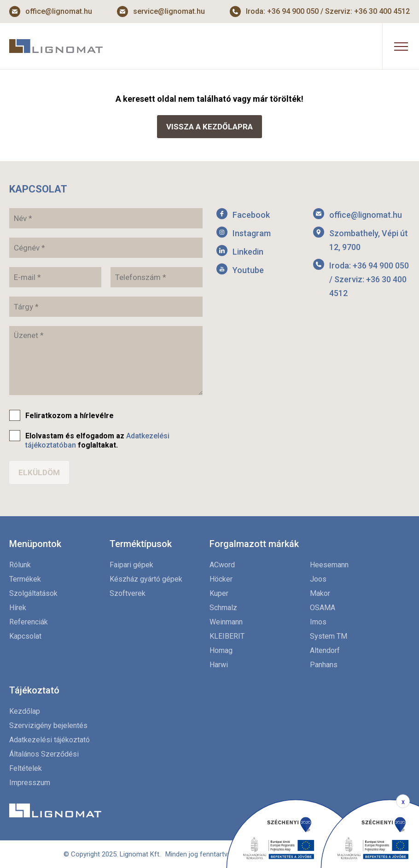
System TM (329, 636)
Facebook (251, 215)
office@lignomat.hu (59, 11)
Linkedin (248, 252)
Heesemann (329, 565)
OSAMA (323, 608)
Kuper (219, 593)
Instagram (252, 233)
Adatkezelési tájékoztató (49, 740)
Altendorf (325, 650)
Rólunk (20, 565)
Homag (221, 650)
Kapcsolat (25, 636)
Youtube (248, 270)
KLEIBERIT (227, 636)
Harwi (219, 665)
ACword (222, 565)
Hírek (18, 608)
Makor (320, 593)
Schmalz (223, 608)
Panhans (324, 665)
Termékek (25, 579)
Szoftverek (128, 593)
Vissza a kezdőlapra (209, 127)
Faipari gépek (131, 565)
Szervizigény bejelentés (48, 725)
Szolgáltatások (33, 593)
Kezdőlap (25, 711)
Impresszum (30, 783)
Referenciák (29, 622)
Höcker (221, 579)
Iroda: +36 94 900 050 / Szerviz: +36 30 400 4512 (328, 11)
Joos (318, 579)
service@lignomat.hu (169, 11)
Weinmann (226, 622)
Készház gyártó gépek (146, 579)
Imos (318, 622)
